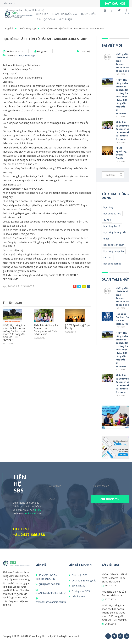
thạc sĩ (107, 239)
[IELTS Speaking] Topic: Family (78, 327)
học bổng (108, 207)
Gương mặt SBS (79, 591)
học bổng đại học (112, 264)
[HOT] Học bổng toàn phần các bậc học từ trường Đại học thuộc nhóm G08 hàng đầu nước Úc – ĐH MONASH (14, 333)
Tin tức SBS (77, 586)
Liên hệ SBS (77, 596)
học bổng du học (112, 214)
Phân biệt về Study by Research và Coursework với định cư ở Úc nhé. (46, 330)
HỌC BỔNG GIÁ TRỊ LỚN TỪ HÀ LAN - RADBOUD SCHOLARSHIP (73, 28)
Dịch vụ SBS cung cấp (82, 580)
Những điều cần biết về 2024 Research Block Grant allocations (123, 63)
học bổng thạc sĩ (112, 226)
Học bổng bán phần (114, 251)
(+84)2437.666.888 (48, 584)
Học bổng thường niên (115, 232)
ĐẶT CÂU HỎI (115, 3)
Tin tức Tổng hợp (27, 28)
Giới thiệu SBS (78, 575)
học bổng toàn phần (114, 245)
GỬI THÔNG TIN (110, 499)
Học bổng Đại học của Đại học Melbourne (122, 319)
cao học (108, 257)
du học (107, 220)
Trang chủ (8, 28)
